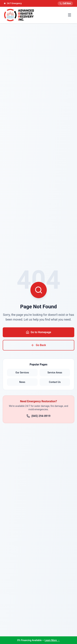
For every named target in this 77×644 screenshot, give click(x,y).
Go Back (38, 345)
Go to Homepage (38, 332)
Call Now (65, 3)
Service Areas (55, 373)
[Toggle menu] (70, 15)
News (22, 382)
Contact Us (55, 382)
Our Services (22, 373)
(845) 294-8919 (38, 416)
